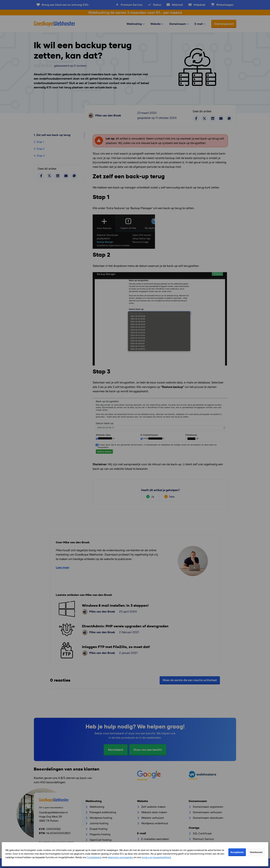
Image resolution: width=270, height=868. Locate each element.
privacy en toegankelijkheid (156, 857)
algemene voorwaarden (121, 857)
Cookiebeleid (94, 857)
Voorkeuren (256, 852)
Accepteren (237, 852)
